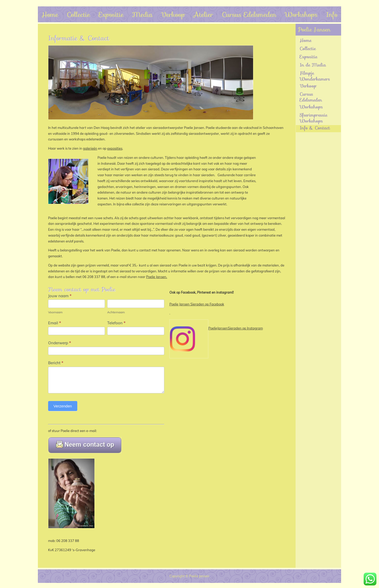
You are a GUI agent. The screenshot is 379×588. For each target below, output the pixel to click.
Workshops (301, 14)
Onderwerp (59, 343)
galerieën (90, 148)
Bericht (56, 363)
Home (50, 14)
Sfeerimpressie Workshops (313, 118)
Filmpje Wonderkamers (315, 76)
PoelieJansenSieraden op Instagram (236, 328)
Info (332, 14)
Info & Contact (315, 128)
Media (142, 14)
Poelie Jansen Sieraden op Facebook (197, 304)
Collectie (78, 14)
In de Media (313, 65)
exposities (115, 148)
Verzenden (63, 406)
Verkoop (173, 14)
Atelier (203, 14)
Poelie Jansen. (157, 277)
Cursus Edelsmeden (249, 14)
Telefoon (116, 323)
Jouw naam (60, 296)
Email (55, 323)
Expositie (111, 14)
